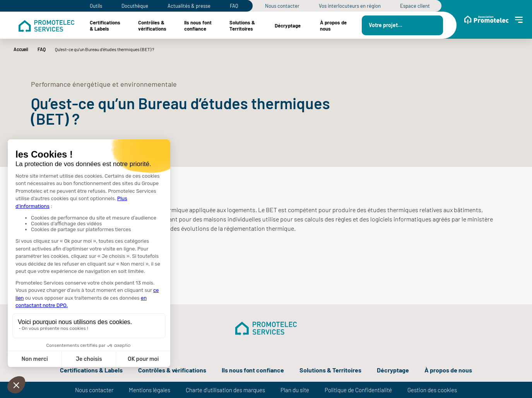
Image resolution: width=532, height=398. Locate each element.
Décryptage (393, 370)
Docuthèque (135, 6)
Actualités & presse (189, 6)
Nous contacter (282, 6)
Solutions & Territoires (330, 370)
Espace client (415, 6)
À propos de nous (448, 370)
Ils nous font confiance (253, 370)
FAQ (234, 6)
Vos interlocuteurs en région (350, 6)
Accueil (21, 49)
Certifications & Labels (91, 370)
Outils (96, 6)
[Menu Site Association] (487, 25)
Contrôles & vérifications (172, 370)
